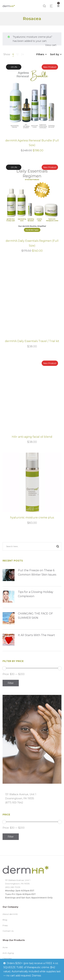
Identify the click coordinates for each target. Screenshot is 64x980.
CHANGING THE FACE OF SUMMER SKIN (35, 616)
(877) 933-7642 (14, 803)
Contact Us (8, 931)
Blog (5, 920)
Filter (11, 683)
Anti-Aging (8, 953)
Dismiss (36, 976)
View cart (51, 45)
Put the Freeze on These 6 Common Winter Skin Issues (37, 573)
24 (22, 54)
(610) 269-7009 (13, 887)
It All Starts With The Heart (36, 635)
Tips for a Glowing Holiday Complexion (36, 594)
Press (5, 925)
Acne (5, 947)
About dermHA (10, 914)
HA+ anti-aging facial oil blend (32, 437)
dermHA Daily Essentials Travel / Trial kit (32, 341)
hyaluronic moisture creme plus (32, 518)
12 (17, 54)
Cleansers (7, 958)
